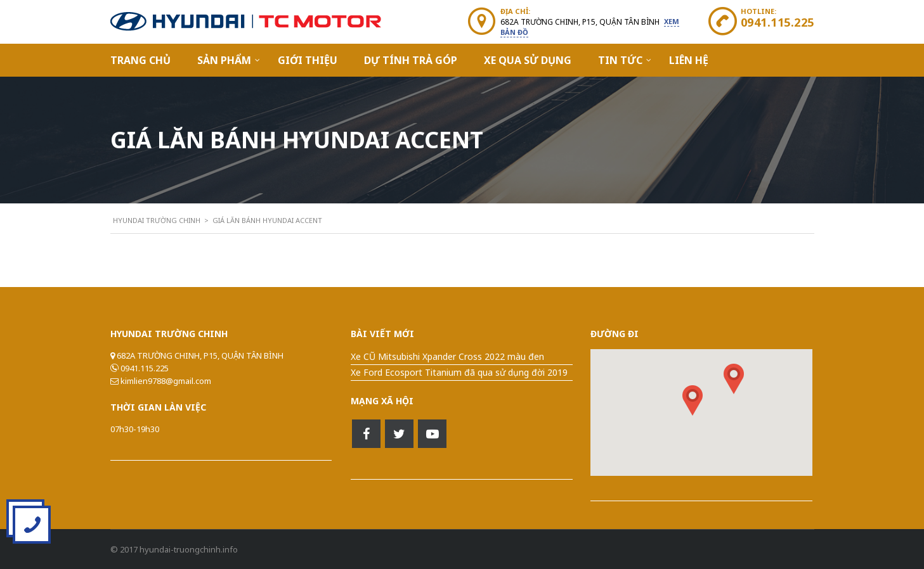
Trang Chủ (140, 60)
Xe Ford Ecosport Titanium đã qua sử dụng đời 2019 (459, 372)
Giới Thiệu (308, 60)
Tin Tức (620, 60)
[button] (734, 379)
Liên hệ (689, 60)
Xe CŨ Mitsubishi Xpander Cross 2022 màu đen (447, 356)
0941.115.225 (778, 22)
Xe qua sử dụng (528, 60)
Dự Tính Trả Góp (411, 60)
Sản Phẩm (224, 60)
